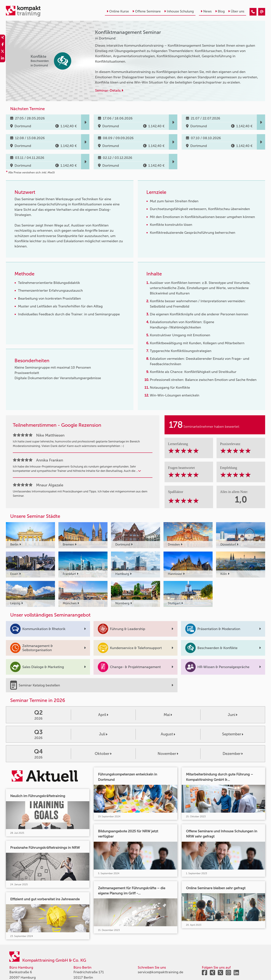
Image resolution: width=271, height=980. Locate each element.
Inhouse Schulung (179, 11)
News (206, 11)
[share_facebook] (3, 45)
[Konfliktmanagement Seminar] (253, 12)
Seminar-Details (109, 90)
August (168, 734)
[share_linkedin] (3, 59)
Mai (168, 715)
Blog (220, 11)
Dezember (233, 754)
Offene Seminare (147, 11)
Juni (233, 715)
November (168, 754)
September (233, 734)
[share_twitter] (3, 52)
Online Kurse (118, 11)
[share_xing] (3, 38)
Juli (103, 734)
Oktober (103, 754)
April (103, 715)
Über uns (236, 11)
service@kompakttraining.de (160, 972)
